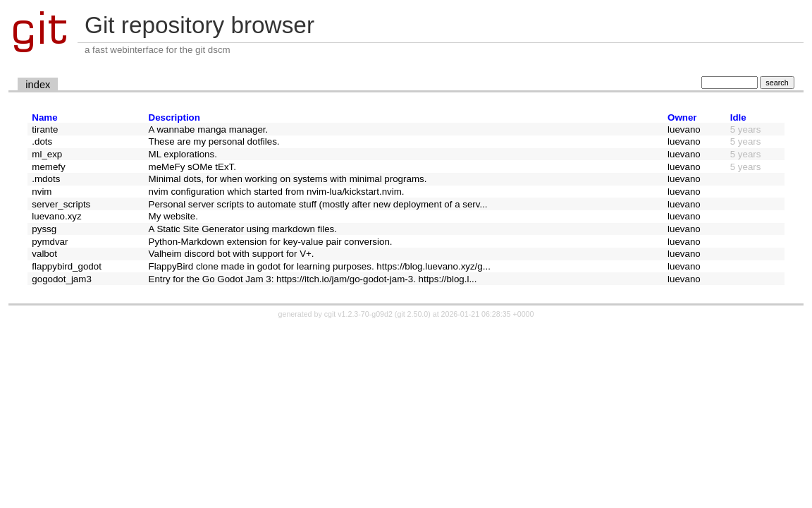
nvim (42, 192)
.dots (42, 141)
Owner (682, 117)
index (38, 85)
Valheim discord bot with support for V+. (232, 254)
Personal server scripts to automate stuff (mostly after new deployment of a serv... (318, 204)
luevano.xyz (56, 216)
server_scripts (61, 204)
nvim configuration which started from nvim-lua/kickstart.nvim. (277, 192)
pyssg (44, 229)
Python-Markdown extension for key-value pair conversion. (271, 242)
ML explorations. (183, 154)
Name (44, 117)
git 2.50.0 (412, 314)
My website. (173, 216)
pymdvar (50, 242)
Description (174, 117)
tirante (45, 129)
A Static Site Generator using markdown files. (243, 229)
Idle (738, 117)
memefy (48, 167)
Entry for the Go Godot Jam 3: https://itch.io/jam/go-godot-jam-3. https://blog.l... (313, 279)
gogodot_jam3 (61, 279)
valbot (44, 254)
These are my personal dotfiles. (214, 141)
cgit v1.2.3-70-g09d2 (358, 314)
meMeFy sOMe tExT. (192, 167)
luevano (684, 129)
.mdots (46, 179)
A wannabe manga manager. (209, 129)
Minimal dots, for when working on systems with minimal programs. (288, 179)
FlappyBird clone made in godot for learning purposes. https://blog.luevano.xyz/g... (320, 266)
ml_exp (47, 154)
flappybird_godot (67, 266)
